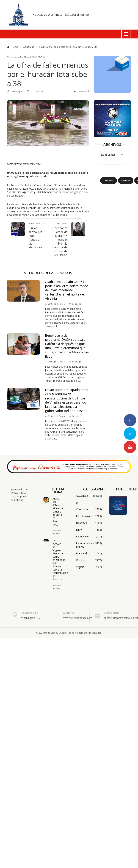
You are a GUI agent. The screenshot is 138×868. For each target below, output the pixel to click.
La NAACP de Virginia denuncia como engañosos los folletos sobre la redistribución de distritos (60, 560)
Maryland (89, 553)
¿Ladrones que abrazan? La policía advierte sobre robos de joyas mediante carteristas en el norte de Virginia (67, 290)
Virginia (89, 567)
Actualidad (13, 57)
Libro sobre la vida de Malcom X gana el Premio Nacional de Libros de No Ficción (59, 240)
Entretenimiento (89, 516)
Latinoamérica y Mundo (33, 57)
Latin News (89, 537)
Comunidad (89, 509)
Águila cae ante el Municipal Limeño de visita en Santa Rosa (58, 512)
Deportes (89, 523)
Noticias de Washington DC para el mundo (61, 15)
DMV (89, 530)
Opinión (89, 560)
